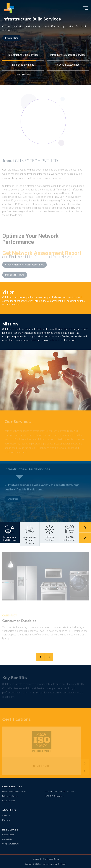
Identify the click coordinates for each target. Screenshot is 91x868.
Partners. (6, 820)
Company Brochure (10, 844)
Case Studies (8, 835)
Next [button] (85, 527)
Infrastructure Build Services (23, 55)
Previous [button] (85, 538)
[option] (45, 43)
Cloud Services (23, 75)
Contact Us (7, 839)
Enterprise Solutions (23, 65)
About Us (6, 815)
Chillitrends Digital (51, 859)
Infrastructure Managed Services (68, 55)
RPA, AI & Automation (68, 65)
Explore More (12, 38)
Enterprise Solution (10, 796)
